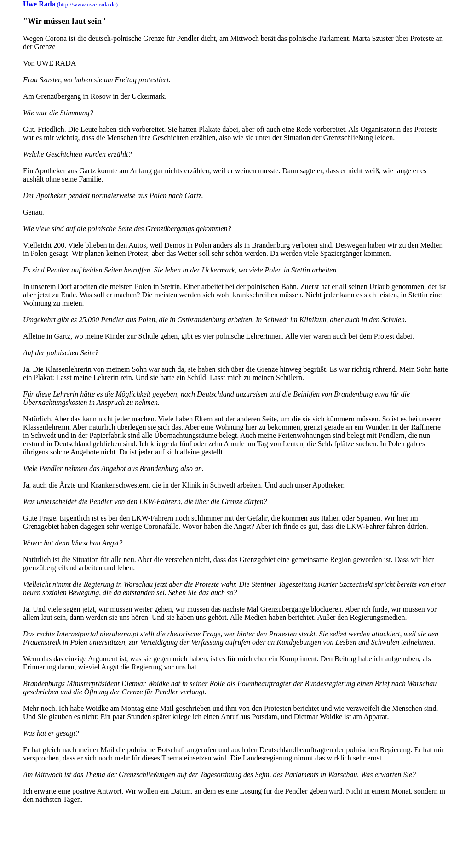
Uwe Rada (39, 4)
